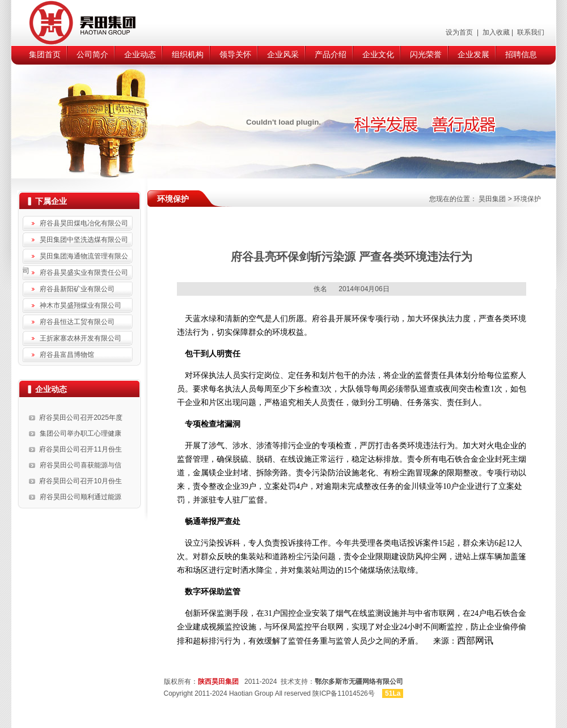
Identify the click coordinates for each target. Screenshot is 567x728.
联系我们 (530, 32)
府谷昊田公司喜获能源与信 (81, 465)
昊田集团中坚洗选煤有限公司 (84, 240)
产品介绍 (331, 54)
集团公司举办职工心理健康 (81, 433)
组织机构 (188, 54)
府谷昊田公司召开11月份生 (80, 449)
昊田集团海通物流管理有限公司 (75, 258)
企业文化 (378, 54)
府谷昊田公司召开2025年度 (81, 418)
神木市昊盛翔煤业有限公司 (81, 305)
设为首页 (460, 32)
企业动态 (140, 54)
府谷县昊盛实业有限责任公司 (84, 273)
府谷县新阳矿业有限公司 (77, 289)
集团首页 (45, 54)
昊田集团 (492, 199)
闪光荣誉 (426, 54)
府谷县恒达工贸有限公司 (77, 322)
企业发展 (473, 54)
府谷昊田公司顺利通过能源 (81, 497)
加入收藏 (495, 32)
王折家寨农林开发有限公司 (81, 338)
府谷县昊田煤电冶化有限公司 (84, 223)
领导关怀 (235, 54)
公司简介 (92, 54)
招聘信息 (521, 54)
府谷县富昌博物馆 (67, 355)
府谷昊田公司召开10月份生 (80, 481)
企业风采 (283, 54)
